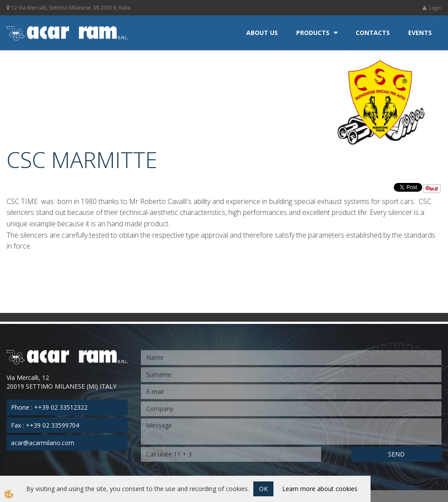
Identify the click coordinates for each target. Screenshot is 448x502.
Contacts (373, 33)
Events (420, 33)
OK (263, 489)
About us (262, 33)
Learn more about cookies (320, 489)
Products (313, 33)
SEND (396, 454)
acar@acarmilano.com (43, 443)
